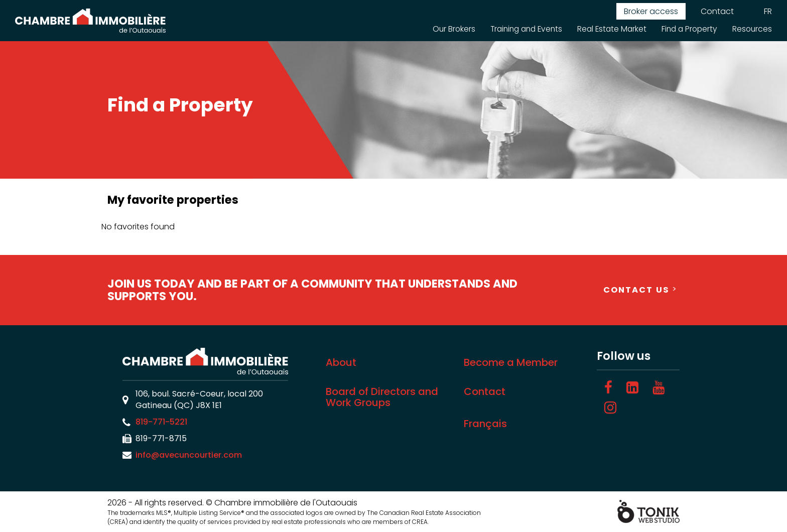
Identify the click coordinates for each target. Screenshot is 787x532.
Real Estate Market (607, 29)
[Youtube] (659, 388)
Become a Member (511, 362)
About (341, 362)
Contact (717, 11)
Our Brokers (443, 29)
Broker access (651, 11)
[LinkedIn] (632, 388)
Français (485, 424)
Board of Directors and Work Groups (382, 397)
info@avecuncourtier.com (189, 455)
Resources (752, 29)
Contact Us (636, 290)
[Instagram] (610, 408)
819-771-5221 (161, 422)
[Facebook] (608, 388)
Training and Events (518, 29)
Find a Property (687, 29)
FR (768, 11)
